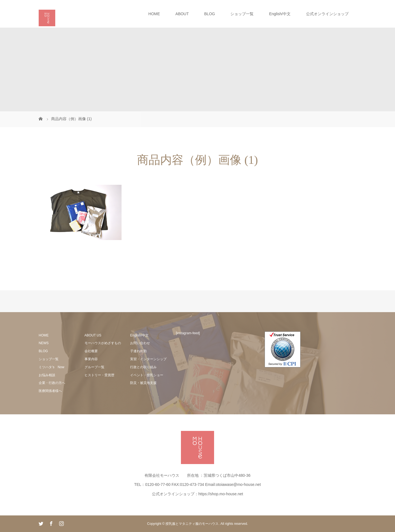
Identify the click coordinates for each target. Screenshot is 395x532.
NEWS (44, 343)
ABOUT (182, 14)
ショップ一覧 (242, 14)
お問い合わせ (140, 343)
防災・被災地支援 (143, 383)
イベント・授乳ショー (147, 375)
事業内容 (91, 359)
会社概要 (91, 351)
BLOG (210, 14)
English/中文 (280, 14)
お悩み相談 (47, 375)
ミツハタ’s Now (52, 367)
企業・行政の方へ (52, 383)
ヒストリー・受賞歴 (99, 375)
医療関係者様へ (50, 391)
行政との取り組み (143, 367)
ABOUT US (93, 335)
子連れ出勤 (138, 351)
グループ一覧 (94, 367)
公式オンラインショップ (327, 14)
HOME (154, 14)
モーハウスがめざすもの (103, 343)
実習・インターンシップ (148, 359)
